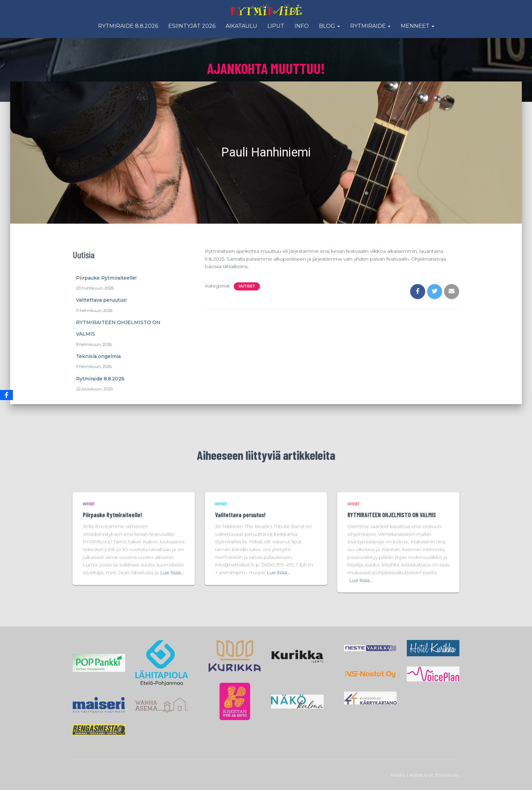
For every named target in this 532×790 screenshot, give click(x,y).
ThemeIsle (447, 775)
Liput (276, 26)
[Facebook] (6, 395)
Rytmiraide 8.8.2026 (128, 26)
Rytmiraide (370, 26)
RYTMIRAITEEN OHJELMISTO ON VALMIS (392, 515)
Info (302, 26)
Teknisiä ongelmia (98, 356)
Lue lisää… (172, 572)
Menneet (417, 26)
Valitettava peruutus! (101, 300)
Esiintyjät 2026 (192, 26)
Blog (329, 26)
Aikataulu (241, 26)
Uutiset (247, 286)
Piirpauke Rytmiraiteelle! (106, 278)
